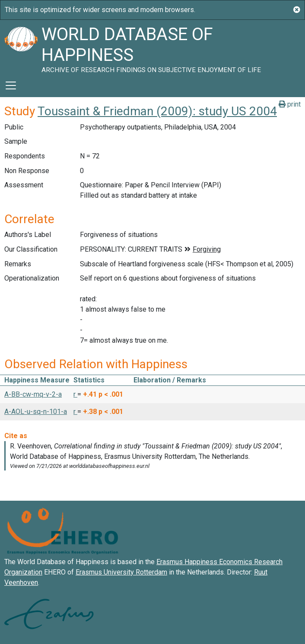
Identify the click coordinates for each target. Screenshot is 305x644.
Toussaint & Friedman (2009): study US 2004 (157, 111)
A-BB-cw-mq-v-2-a (33, 394)
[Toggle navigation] (11, 85)
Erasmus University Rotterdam (121, 572)
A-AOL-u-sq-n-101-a (36, 412)
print (290, 104)
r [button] (75, 394)
